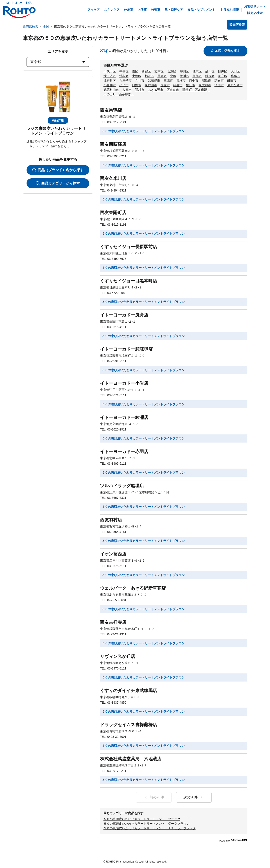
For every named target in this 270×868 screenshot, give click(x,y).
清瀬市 (219, 85)
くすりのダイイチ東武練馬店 (129, 691)
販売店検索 (30, 26)
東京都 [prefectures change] (58, 62)
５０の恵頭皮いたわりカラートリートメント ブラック (142, 819)
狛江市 (191, 85)
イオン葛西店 (113, 554)
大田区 (235, 71)
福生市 (178, 85)
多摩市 (127, 90)
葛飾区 (235, 76)
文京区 (159, 71)
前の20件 (154, 797)
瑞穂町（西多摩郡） (196, 90)
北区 (173, 76)
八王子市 (125, 81)
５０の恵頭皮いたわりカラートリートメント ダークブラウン (147, 824)
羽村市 (140, 90)
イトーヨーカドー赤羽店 (124, 452)
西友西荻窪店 (113, 144)
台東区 (172, 71)
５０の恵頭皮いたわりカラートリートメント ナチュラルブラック (150, 828)
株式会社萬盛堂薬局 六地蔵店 (131, 759)
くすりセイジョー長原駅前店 (129, 247)
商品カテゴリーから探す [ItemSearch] (58, 183)
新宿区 (146, 71)
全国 (46, 26)
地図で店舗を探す (225, 51)
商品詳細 (58, 120)
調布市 (219, 81)
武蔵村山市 (111, 90)
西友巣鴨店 (111, 110)
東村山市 (151, 85)
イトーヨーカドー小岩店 (124, 383)
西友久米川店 (113, 178)
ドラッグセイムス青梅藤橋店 (129, 725)
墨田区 (184, 71)
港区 (135, 71)
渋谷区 (124, 76)
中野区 (137, 76)
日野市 (137, 85)
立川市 (140, 81)
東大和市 (205, 85)
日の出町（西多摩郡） (119, 94)
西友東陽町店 (113, 213)
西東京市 (173, 90)
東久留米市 (235, 85)
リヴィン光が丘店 (118, 656)
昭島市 (206, 81)
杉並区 (149, 76)
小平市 (124, 85)
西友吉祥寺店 (113, 622)
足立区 (223, 76)
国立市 (165, 85)
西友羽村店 (111, 520)
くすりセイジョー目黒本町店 (129, 281)
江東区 (197, 71)
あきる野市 (156, 90)
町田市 (232, 81)
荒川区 (184, 76)
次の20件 (194, 797)
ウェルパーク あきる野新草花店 (133, 588)
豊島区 (162, 76)
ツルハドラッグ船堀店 (122, 486)
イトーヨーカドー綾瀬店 (124, 417)
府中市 (194, 81)
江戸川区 (110, 81)
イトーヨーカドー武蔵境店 (126, 349)
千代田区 (110, 71)
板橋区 (197, 76)
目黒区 (223, 71)
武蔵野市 (154, 81)
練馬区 (210, 76)
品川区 (210, 71)
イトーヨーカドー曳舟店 (124, 315)
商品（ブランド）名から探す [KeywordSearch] (58, 170)
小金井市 (110, 85)
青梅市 (181, 81)
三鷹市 (168, 81)
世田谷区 (110, 76)
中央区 (124, 71)
